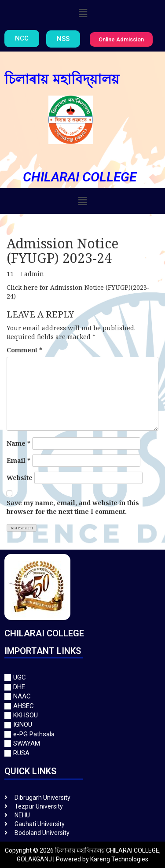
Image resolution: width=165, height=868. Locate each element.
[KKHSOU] (82, 715)
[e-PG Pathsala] (82, 734)
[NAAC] (82, 696)
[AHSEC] (82, 706)
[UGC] (82, 678)
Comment (24, 350)
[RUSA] (82, 753)
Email (18, 460)
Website (20, 478)
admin (34, 274)
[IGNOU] (82, 725)
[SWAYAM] (82, 744)
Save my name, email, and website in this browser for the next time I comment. (73, 507)
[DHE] (82, 687)
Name (18, 443)
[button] (83, 13)
